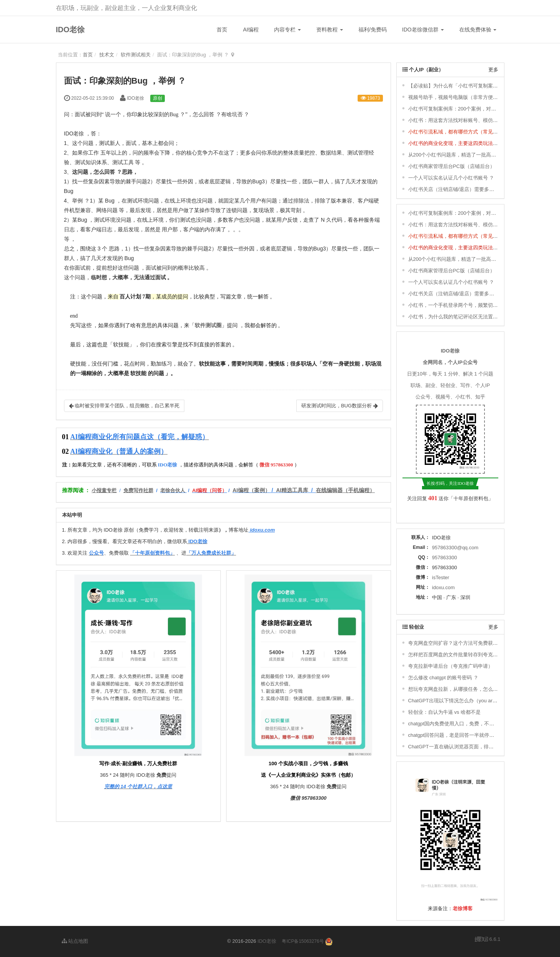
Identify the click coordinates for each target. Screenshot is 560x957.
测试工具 (123, 162)
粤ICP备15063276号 (303, 941)
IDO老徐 (71, 30)
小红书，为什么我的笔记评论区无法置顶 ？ (456, 317)
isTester (441, 577)
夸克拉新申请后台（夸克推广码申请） (451, 666)
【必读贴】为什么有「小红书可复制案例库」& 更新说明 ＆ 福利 (479, 86)
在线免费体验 (478, 30)
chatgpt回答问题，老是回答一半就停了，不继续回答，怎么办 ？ (479, 735)
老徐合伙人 (173, 490)
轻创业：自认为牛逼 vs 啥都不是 (444, 712)
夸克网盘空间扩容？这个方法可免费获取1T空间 (461, 643)
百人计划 (130, 297)
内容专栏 (287, 30)
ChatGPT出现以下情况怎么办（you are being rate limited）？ (476, 701)
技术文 (107, 55)
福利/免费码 (373, 30)
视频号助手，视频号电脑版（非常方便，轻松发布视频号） (473, 97)
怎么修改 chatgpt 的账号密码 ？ (443, 678)
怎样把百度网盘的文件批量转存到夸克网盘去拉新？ (466, 655)
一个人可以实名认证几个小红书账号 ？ (451, 178)
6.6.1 (488, 940)
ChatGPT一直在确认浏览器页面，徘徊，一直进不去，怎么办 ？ (479, 747)
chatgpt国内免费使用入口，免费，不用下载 (456, 724)
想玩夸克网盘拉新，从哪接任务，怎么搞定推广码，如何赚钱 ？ (479, 689)
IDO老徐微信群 (423, 30)
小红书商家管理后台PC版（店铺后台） (452, 166)
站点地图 (75, 941)
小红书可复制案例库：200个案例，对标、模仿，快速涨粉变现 (477, 109)
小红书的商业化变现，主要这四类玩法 (451, 143)
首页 (222, 30)
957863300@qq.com (455, 548)
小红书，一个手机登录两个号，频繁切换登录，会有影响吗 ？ (476, 305)
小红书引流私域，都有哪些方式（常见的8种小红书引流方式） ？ (480, 132)
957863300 (444, 558)
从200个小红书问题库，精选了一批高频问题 (457, 155)
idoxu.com (443, 587)
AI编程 (251, 30)
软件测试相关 (136, 55)
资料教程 (330, 30)
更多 (493, 70)
